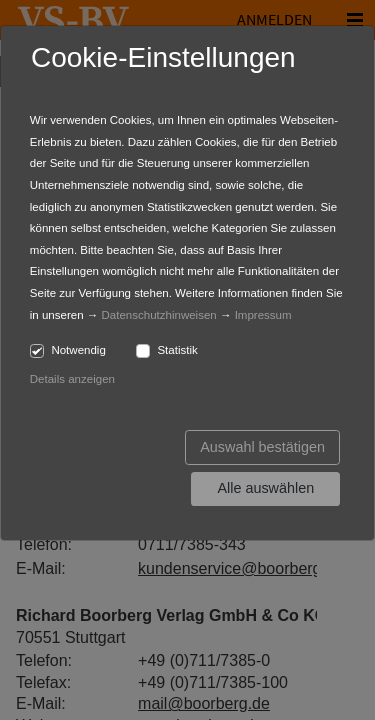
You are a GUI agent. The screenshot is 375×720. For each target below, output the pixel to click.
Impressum (263, 315)
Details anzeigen (72, 379)
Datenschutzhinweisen (159, 315)
